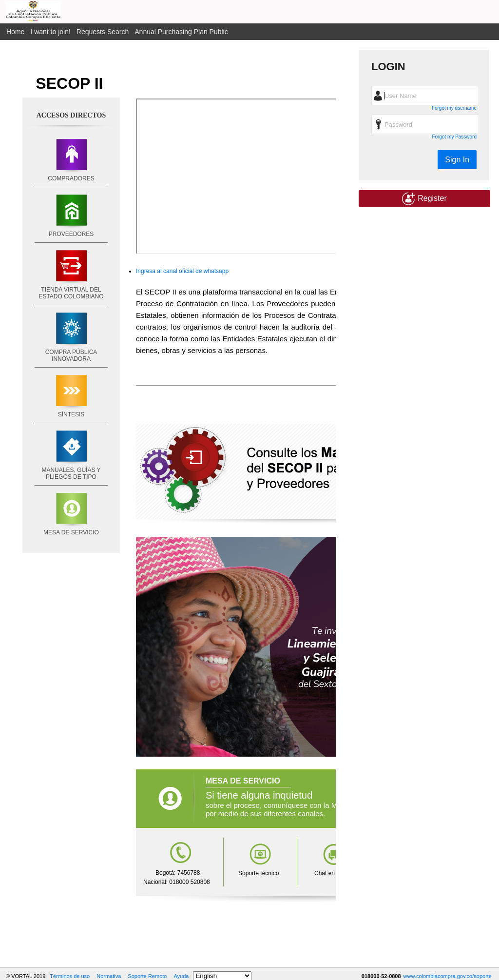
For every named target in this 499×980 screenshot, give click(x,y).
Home (15, 32)
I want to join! (50, 32)
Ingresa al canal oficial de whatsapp (182, 271)
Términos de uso (70, 976)
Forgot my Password (454, 137)
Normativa (109, 976)
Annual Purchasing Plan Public (181, 32)
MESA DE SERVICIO (71, 532)
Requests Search (103, 32)
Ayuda (181, 976)
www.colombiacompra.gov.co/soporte (448, 976)
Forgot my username (454, 108)
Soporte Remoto (147, 976)
